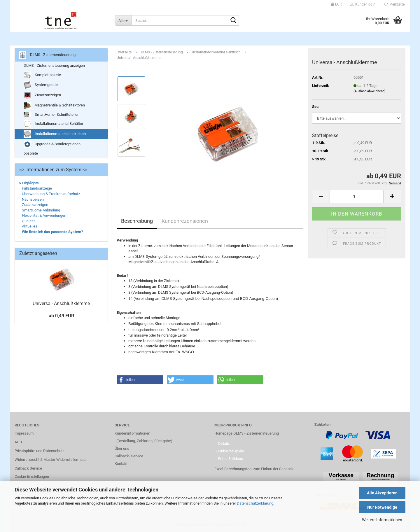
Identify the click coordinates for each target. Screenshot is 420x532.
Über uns (122, 448)
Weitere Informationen (382, 520)
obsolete (31, 153)
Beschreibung (137, 221)
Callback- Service (129, 456)
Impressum (24, 433)
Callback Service (28, 468)
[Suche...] (123, 20)
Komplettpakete (42, 75)
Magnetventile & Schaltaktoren (54, 105)
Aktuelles (30, 226)
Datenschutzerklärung (255, 503)
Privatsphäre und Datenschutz (39, 451)
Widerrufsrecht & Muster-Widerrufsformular (51, 460)
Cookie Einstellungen (32, 476)
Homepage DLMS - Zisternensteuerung (247, 433)
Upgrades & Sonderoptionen (52, 144)
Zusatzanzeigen (42, 95)
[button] (336, 4)
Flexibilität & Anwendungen (44, 215)
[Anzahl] (357, 196)
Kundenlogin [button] (363, 4)
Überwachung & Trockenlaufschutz (51, 194)
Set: (315, 107)
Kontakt (121, 464)
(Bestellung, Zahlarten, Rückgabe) (144, 441)
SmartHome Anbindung (41, 210)
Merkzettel (395, 4)
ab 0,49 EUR (61, 316)
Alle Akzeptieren (382, 493)
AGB (18, 442)
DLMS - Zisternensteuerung (210, 38)
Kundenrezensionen (185, 221)
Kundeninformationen (132, 433)
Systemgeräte (41, 85)
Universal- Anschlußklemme (61, 303)
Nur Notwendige (382, 507)
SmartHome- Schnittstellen (51, 115)
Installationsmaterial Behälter (53, 124)
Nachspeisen (33, 199)
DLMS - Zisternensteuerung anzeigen (54, 65)
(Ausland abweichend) (370, 91)
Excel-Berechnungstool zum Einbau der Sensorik (254, 469)
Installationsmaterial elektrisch (55, 134)
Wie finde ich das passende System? (52, 232)
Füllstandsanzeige (37, 188)
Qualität (28, 221)
